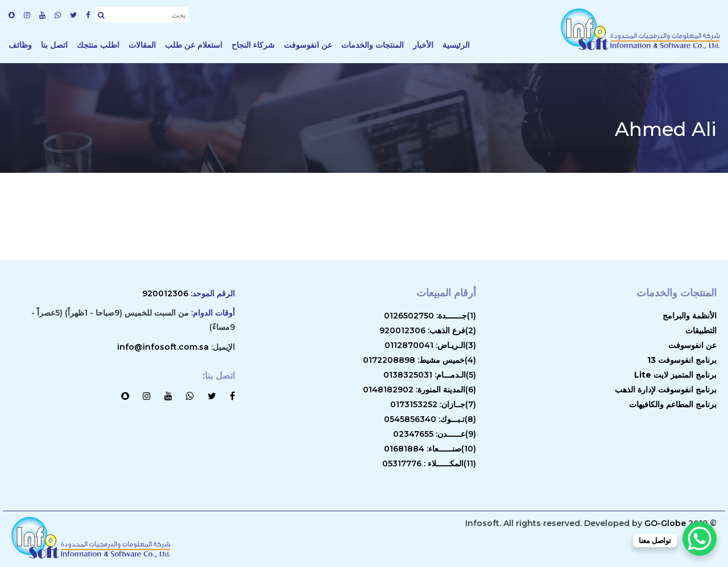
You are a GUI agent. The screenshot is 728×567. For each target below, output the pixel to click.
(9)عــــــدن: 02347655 (435, 434)
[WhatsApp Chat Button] (700, 539)
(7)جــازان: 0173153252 (433, 404)
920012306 (165, 293)
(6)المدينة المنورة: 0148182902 (419, 390)
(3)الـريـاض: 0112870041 (430, 345)
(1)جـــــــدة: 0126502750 (430, 316)
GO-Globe (665, 523)
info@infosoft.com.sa (163, 347)
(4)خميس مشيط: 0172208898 (419, 360)
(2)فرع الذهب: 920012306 (428, 330)
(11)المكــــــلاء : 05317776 (429, 463)
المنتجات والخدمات (373, 45)
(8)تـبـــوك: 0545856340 (430, 419)
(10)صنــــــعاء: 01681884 (430, 449)
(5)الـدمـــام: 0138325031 (430, 375)
